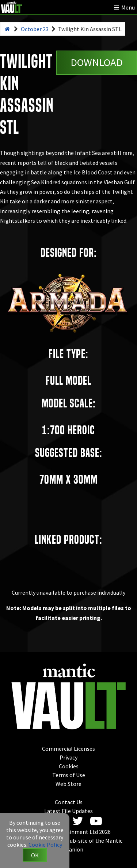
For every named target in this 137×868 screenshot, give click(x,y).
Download (97, 62)
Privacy (68, 757)
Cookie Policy (45, 845)
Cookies (69, 766)
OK (35, 855)
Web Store (68, 784)
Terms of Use (69, 775)
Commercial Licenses (68, 749)
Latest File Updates (68, 811)
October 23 (35, 29)
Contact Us (69, 802)
